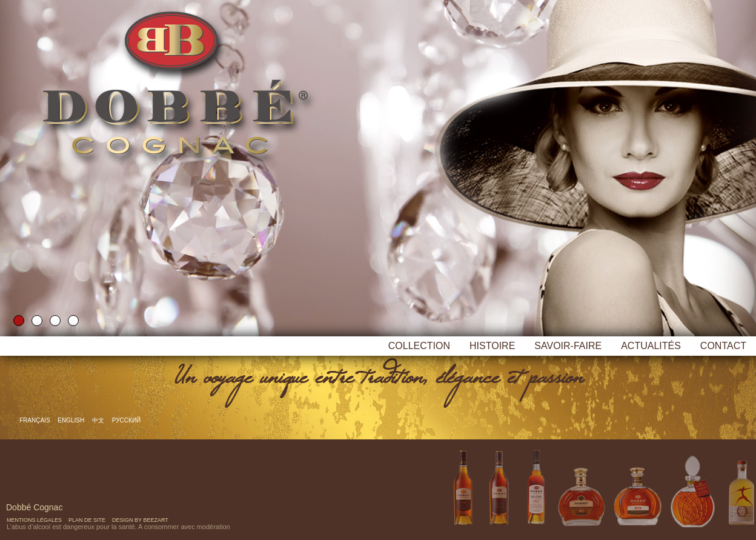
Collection (419, 346)
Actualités (651, 346)
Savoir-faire (568, 346)
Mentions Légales (34, 520)
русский (126, 420)
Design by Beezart (140, 520)
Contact (723, 346)
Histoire (492, 346)
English (72, 420)
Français (35, 420)
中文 (99, 420)
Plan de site (87, 520)
